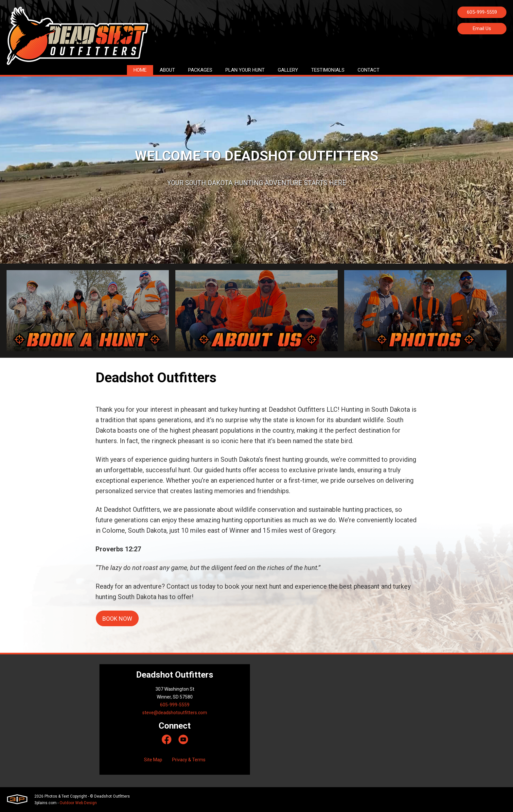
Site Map (153, 760)
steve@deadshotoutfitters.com (175, 713)
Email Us (482, 28)
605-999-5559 (482, 12)
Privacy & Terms (189, 760)
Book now (117, 619)
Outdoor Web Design (78, 803)
